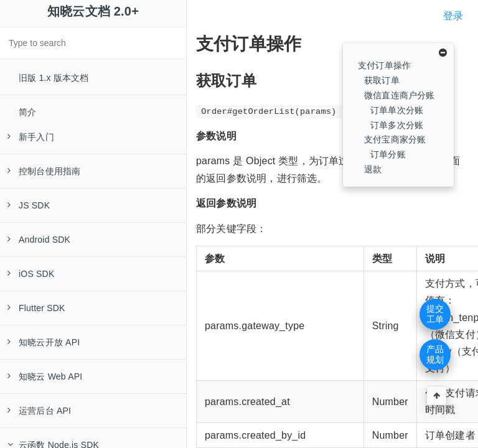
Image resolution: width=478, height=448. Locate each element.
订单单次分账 (397, 110)
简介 (27, 112)
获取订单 (382, 80)
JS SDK (29, 205)
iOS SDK (31, 274)
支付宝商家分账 (395, 139)
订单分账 (388, 154)
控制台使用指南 (44, 171)
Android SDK (39, 240)
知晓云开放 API (44, 342)
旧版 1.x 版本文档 (54, 78)
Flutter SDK (36, 308)
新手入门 (31, 137)
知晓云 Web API (45, 376)
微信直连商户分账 (400, 95)
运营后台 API (39, 411)
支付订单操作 (384, 65)
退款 (373, 169)
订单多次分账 (397, 125)
